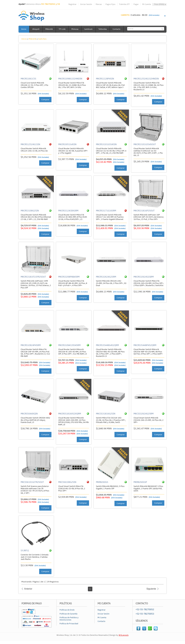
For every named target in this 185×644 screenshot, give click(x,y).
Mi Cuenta (147, 4)
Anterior (28, 589)
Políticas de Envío (67, 610)
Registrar (72, 4)
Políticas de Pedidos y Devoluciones (69, 619)
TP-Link (63, 29)
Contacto (118, 29)
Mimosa (76, 29)
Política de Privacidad (69, 624)
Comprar (45, 100)
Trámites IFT (124, 4)
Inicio (24, 29)
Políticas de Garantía (68, 614)
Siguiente (151, 589)
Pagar (136, 4)
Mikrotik (50, 29)
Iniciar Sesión (86, 4)
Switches (42, 39)
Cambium (89, 29)
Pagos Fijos (110, 4)
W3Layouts (124, 635)
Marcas (99, 4)
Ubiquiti (36, 29)
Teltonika (104, 29)
